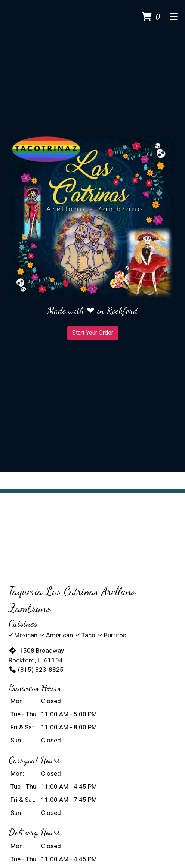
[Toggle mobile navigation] (173, 17)
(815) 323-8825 (36, 670)
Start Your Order (93, 333)
